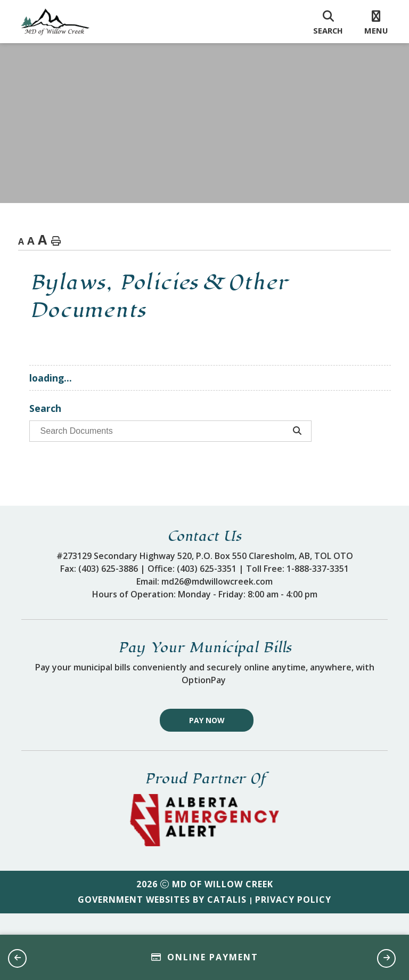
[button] (17, 958)
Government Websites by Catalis (162, 921)
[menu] (376, 22)
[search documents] (161, 431)
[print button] (56, 242)
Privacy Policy (293, 921)
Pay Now (207, 742)
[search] (328, 22)
